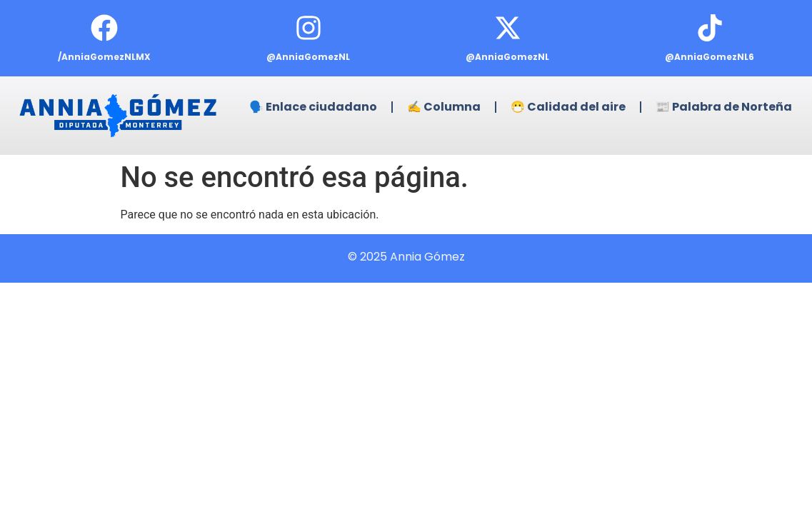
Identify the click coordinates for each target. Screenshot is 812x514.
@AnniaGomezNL (308, 57)
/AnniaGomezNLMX (104, 57)
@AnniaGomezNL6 (710, 57)
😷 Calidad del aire (568, 107)
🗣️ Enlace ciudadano (313, 107)
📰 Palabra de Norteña (724, 107)
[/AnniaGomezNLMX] (104, 28)
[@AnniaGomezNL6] (710, 28)
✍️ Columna (444, 107)
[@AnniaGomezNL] (309, 28)
